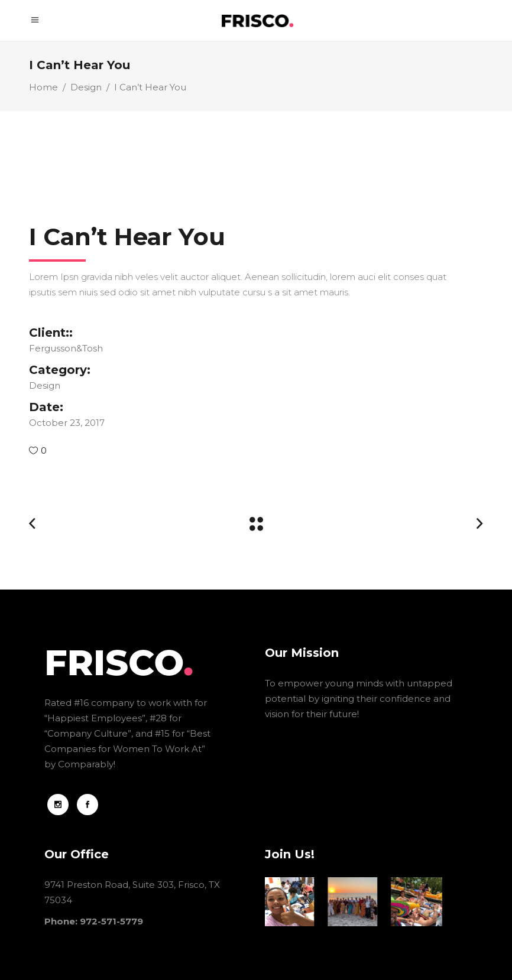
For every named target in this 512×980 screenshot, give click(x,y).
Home (43, 87)
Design (86, 87)
